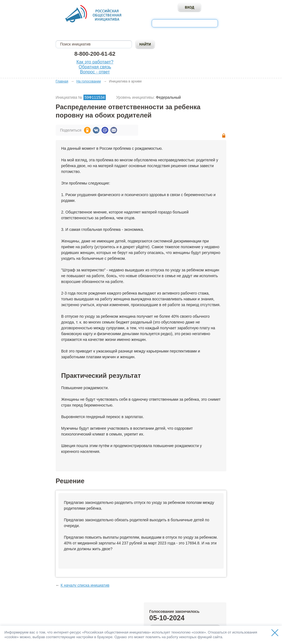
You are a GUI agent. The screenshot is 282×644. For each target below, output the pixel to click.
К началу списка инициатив (85, 585)
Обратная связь (95, 67)
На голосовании (89, 81)
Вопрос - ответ (95, 72)
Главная (62, 81)
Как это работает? (95, 62)
